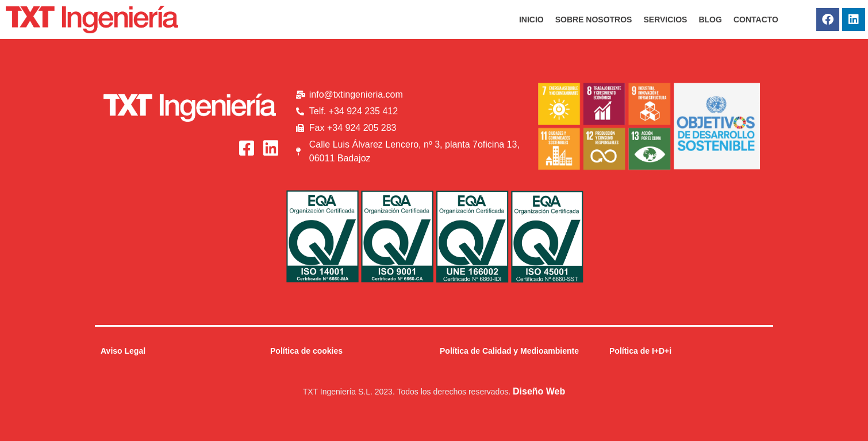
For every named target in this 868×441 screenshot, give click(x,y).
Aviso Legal (123, 351)
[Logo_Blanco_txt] (190, 107)
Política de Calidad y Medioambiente (509, 351)
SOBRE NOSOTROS (594, 20)
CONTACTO (756, 20)
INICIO (531, 20)
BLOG (710, 20)
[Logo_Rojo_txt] (92, 20)
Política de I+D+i (640, 351)
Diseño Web (539, 391)
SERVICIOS (665, 20)
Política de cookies (306, 351)
